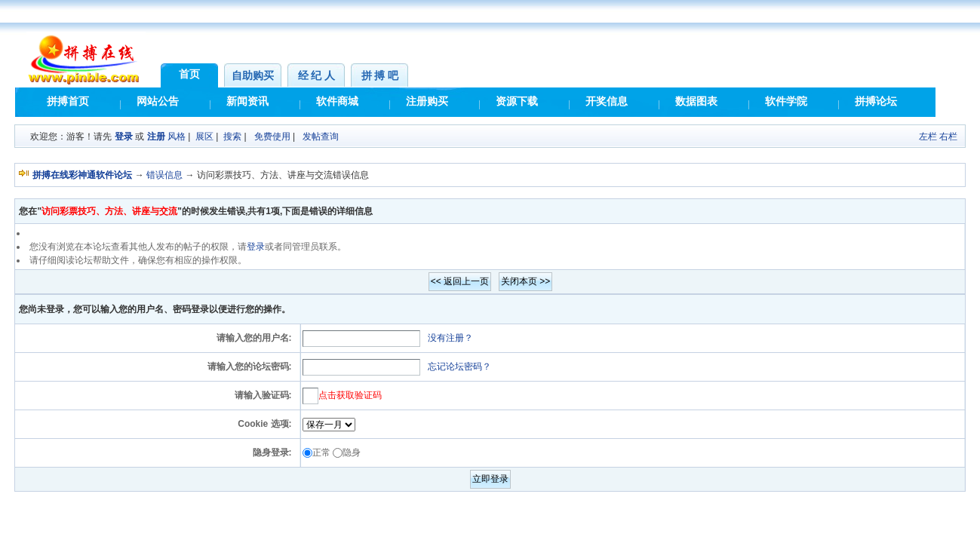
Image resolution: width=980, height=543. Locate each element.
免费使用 (272, 137)
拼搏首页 (68, 101)
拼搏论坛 (876, 101)
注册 (156, 137)
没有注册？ (450, 338)
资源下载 (517, 101)
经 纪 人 (316, 76)
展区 (204, 137)
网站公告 (158, 101)
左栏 (928, 137)
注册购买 (427, 101)
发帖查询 (321, 137)
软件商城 (337, 101)
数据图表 (696, 101)
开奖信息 (607, 101)
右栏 (948, 137)
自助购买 (253, 76)
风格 (177, 137)
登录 (124, 137)
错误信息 (164, 175)
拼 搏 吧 (380, 76)
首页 (189, 74)
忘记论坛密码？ (459, 367)
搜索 (232, 137)
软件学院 (786, 101)
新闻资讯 (247, 101)
